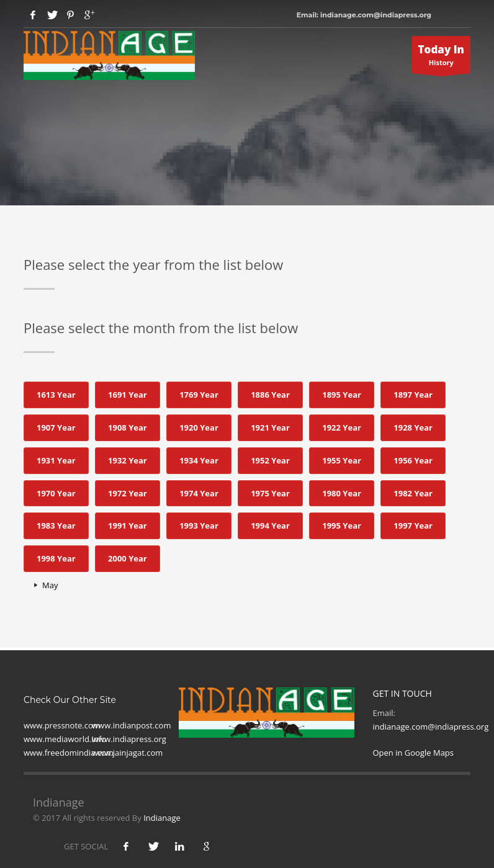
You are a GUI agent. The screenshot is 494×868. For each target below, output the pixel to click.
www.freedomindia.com (69, 753)
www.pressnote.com (62, 725)
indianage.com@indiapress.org (431, 727)
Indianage (162, 818)
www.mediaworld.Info (65, 739)
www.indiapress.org (129, 739)
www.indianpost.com (131, 725)
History (442, 58)
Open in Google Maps (414, 753)
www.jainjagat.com (127, 753)
